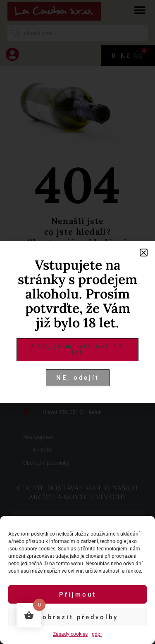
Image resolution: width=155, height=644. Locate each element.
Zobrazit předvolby (78, 617)
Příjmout (78, 595)
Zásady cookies (70, 634)
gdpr (97, 634)
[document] (77, 322)
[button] (144, 253)
